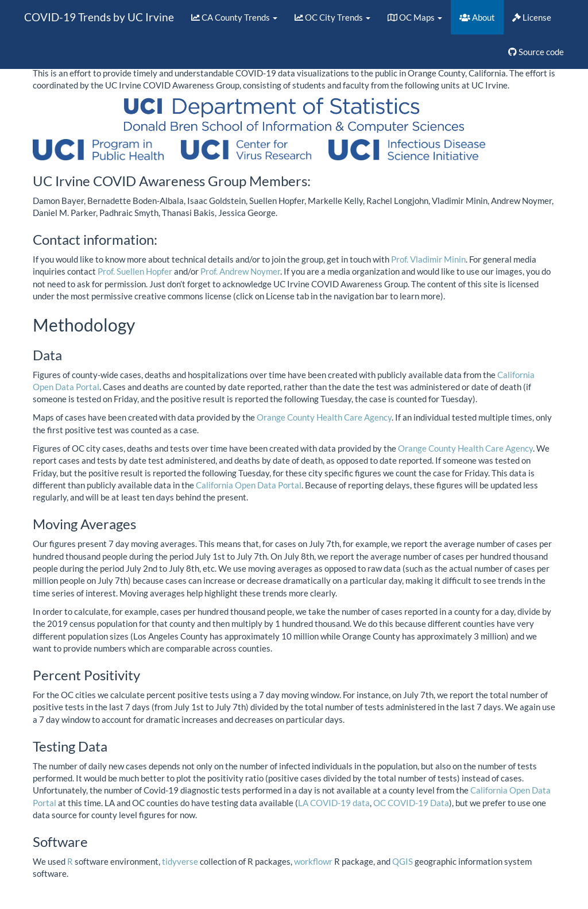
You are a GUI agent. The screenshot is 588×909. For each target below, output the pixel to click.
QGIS (403, 861)
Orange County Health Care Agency (324, 417)
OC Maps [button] (415, 17)
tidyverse (180, 861)
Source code (536, 52)
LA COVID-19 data (334, 803)
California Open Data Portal (249, 485)
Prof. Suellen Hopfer (135, 271)
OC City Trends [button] (332, 17)
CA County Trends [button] (234, 17)
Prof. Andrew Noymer (240, 271)
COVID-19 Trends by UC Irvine (99, 17)
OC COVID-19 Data (411, 803)
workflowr (313, 861)
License (532, 17)
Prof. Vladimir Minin (428, 259)
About (477, 17)
